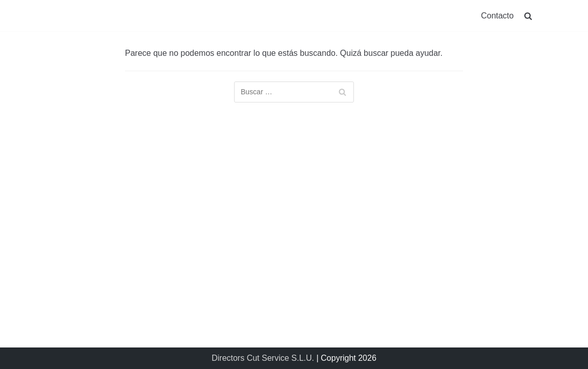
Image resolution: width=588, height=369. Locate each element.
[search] (528, 16)
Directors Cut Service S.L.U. (263, 358)
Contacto (497, 16)
